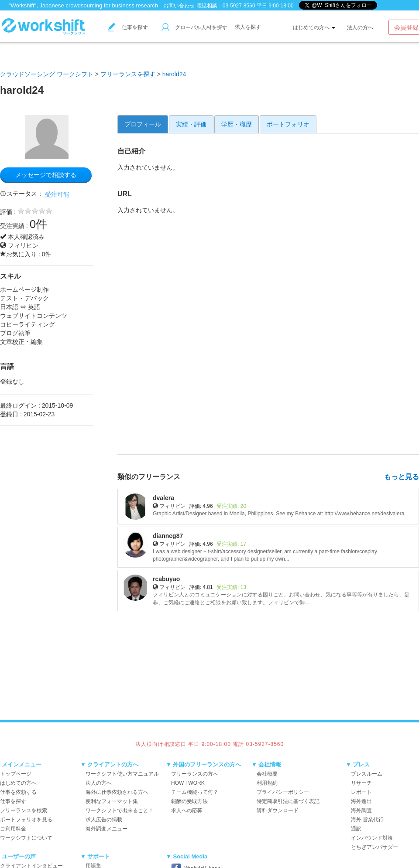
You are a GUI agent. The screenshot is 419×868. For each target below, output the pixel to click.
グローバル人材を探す (194, 27)
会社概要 (267, 774)
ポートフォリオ (288, 124)
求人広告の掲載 (104, 820)
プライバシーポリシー (283, 792)
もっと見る (402, 477)
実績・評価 (191, 124)
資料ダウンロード (278, 810)
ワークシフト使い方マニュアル (122, 774)
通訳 (356, 829)
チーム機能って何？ (195, 792)
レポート (361, 792)
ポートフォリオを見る (26, 820)
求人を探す (248, 27)
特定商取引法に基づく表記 (288, 801)
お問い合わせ (179, 6)
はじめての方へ (314, 27)
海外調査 (361, 810)
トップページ (16, 774)
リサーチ (361, 783)
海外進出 (361, 801)
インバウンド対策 (372, 838)
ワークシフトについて (26, 838)
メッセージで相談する (46, 175)
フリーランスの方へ (195, 774)
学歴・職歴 (237, 124)
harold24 (174, 74)
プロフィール (143, 124)
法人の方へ (360, 27)
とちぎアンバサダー (374, 847)
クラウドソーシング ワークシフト (47, 74)
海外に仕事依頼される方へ (117, 792)
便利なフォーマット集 (112, 801)
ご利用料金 (13, 829)
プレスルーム (367, 774)
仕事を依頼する (18, 792)
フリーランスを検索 (24, 810)
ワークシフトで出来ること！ (120, 810)
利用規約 (267, 783)
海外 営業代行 (367, 820)
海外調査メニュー (106, 829)
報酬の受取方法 (189, 801)
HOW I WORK (188, 783)
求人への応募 (187, 810)
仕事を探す (128, 27)
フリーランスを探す (128, 74)
